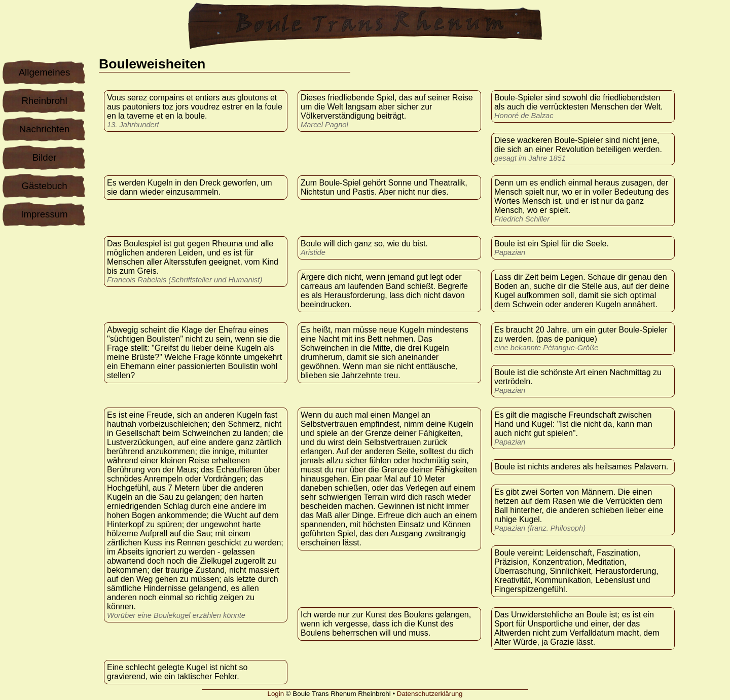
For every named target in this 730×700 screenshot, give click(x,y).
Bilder (45, 157)
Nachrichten (45, 129)
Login (276, 694)
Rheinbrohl (44, 101)
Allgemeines (45, 72)
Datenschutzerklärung (430, 694)
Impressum (44, 214)
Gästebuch (44, 186)
